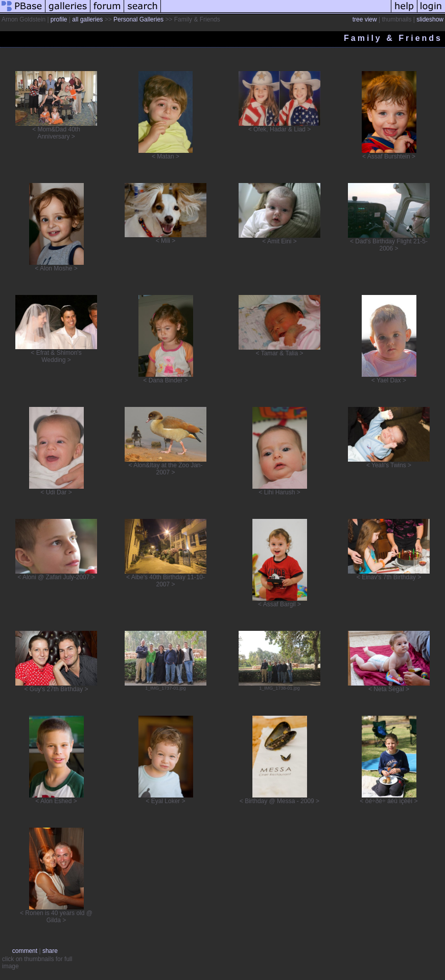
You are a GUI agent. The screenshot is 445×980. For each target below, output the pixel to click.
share (50, 951)
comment (25, 951)
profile (59, 19)
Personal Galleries (138, 19)
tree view (365, 19)
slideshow (430, 19)
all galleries (87, 19)
